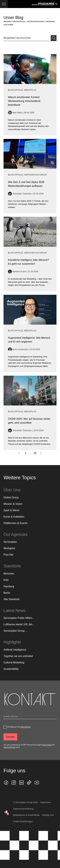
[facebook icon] (6, 787)
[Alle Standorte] (12, 604)
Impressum (45, 807)
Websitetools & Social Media (26, 820)
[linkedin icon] (21, 787)
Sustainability (11, 674)
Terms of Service (9, 752)
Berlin (7, 597)
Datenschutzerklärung (23, 813)
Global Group (11, 502)
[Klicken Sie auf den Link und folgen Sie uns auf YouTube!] (37, 787)
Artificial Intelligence (15, 654)
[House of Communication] (7, 818)
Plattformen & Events (16, 528)
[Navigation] (4, 4)
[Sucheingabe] (27, 38)
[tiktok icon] (29, 787)
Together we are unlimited (18, 661)
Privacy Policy (47, 750)
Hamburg (9, 591)
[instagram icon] (14, 787)
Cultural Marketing (14, 667)
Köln (6, 585)
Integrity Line (48, 820)
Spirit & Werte (11, 515)
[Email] (30, 722)
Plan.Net (8, 559)
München (9, 578)
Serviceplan (10, 547)
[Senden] (10, 742)
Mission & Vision (13, 509)
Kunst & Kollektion (14, 521)
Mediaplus (9, 553)
